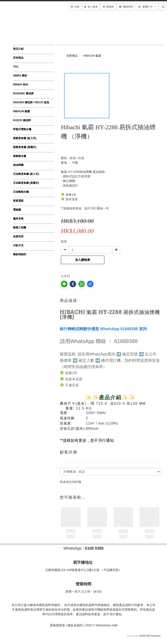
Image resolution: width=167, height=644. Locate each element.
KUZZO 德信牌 (22, 120)
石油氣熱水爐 (21, 192)
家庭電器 (18, 201)
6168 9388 (94, 548)
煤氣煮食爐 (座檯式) (25, 147)
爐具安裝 (18, 219)
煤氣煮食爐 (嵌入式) (25, 138)
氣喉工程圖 (20, 228)
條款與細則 (20, 254)
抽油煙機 (18, 165)
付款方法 (18, 245)
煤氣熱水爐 (20, 156)
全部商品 (72, 56)
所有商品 (18, 58)
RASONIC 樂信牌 (23, 93)
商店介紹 (18, 49)
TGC (16, 67)
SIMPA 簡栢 (20, 76)
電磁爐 (17, 210)
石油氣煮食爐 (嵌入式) (26, 174)
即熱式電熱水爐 (22, 129)
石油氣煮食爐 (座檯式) (26, 183)
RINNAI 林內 (21, 85)
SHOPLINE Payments (150, 636)
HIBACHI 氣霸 (21, 111)
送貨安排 (18, 236)
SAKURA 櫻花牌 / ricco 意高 (31, 102)
